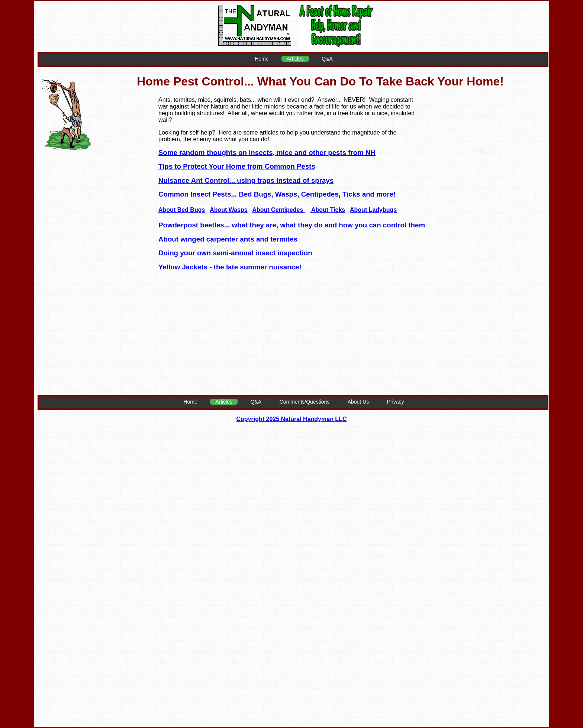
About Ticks (327, 210)
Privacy (396, 402)
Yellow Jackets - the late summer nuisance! (230, 267)
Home (262, 59)
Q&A (327, 59)
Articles (295, 59)
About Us (358, 402)
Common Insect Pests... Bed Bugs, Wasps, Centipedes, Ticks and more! (277, 194)
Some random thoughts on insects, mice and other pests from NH (267, 153)
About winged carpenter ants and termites (228, 239)
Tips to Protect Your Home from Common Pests (237, 166)
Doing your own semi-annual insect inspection (235, 253)
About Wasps (229, 210)
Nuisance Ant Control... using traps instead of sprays (246, 180)
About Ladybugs (373, 210)
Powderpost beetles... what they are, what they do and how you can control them (292, 225)
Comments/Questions (305, 402)
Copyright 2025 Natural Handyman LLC (292, 419)
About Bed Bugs (182, 210)
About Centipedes (278, 210)
